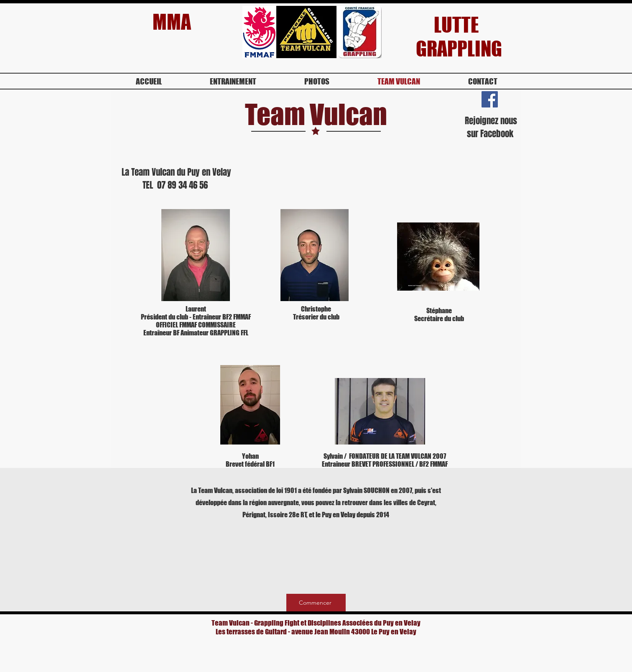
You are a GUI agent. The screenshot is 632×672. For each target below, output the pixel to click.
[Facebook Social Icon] (490, 99)
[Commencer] (316, 603)
